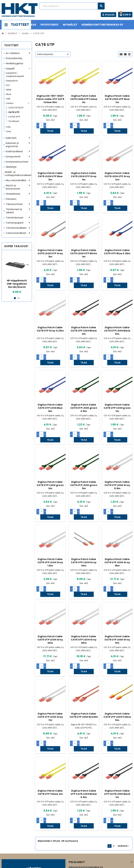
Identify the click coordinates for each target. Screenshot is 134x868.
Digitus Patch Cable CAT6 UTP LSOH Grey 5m (117, 602)
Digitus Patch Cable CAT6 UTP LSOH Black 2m (84, 315)
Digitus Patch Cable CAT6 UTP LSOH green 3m (84, 459)
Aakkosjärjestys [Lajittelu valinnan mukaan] (45, 54)
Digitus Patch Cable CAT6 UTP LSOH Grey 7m (50, 674)
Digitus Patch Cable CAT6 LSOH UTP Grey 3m (50, 243)
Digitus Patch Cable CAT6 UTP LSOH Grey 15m (117, 530)
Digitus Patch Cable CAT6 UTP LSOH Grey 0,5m (117, 459)
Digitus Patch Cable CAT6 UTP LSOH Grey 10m (84, 530)
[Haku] (72, 6)
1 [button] (15, 298)
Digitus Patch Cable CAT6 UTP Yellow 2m (50, 745)
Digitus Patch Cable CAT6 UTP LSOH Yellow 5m (117, 674)
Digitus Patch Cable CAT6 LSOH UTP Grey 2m (117, 171)
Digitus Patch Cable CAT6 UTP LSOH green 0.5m (84, 387)
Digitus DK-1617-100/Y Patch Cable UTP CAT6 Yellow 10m (50, 99)
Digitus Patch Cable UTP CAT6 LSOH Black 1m (117, 746)
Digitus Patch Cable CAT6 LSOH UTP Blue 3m (50, 171)
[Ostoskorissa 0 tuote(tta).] (125, 15)
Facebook (5, 848)
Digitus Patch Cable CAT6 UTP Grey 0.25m (50, 313)
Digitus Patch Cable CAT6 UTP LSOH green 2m (50, 459)
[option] (17, 273)
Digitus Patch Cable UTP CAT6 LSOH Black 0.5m (84, 746)
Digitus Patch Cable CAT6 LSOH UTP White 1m (84, 243)
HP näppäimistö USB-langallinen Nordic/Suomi (17, 284)
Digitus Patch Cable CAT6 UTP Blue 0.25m (117, 241)
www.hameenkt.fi (78, 842)
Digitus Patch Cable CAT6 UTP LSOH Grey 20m (50, 602)
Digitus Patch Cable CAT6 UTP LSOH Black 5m (117, 315)
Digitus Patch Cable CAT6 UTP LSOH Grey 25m (84, 602)
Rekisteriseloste (58, 864)
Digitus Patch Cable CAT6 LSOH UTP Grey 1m (84, 171)
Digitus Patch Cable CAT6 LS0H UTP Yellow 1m (84, 99)
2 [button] (19, 298)
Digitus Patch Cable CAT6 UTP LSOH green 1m (117, 387)
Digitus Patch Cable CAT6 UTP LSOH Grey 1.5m (50, 530)
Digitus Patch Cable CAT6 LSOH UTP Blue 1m (117, 99)
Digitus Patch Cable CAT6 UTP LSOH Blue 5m (50, 387)
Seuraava (124, 793)
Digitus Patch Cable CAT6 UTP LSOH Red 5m (84, 673)
